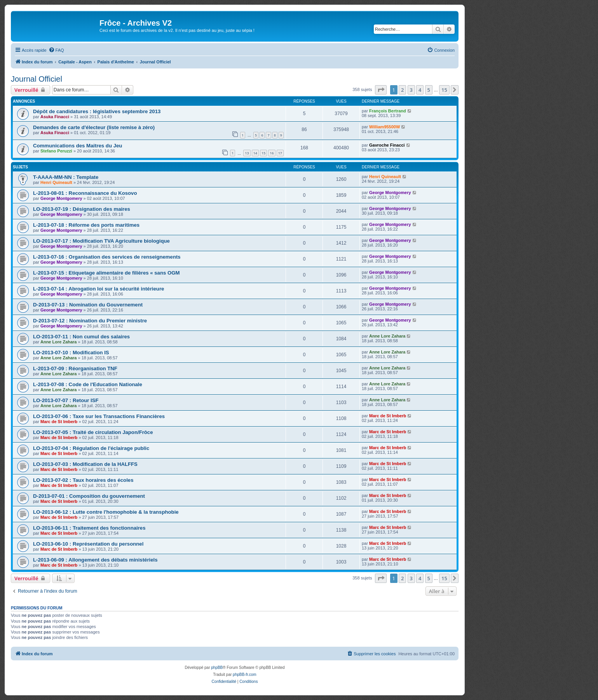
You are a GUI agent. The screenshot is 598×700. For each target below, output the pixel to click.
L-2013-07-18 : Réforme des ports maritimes (86, 225)
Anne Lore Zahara (59, 342)
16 (272, 153)
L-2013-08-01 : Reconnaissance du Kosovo (85, 193)
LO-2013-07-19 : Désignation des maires (82, 209)
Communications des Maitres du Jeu (78, 146)
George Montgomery (61, 198)
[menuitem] (56, 50)
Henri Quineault (56, 182)
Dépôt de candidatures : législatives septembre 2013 (97, 111)
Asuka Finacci (55, 117)
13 (247, 153)
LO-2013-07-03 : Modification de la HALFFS (85, 464)
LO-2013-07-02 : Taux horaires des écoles (83, 480)
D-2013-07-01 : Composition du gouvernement (89, 496)
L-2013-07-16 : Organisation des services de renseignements (107, 257)
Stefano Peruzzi (56, 151)
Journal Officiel (37, 79)
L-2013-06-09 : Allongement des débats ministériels (95, 560)
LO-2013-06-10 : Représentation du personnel (88, 544)
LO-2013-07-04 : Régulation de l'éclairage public (91, 448)
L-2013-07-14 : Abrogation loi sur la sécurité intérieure (99, 289)
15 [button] (444, 90)
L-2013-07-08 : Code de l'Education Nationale (88, 384)
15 (263, 153)
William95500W (384, 127)
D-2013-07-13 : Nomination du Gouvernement (88, 305)
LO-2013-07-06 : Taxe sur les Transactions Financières (99, 416)
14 (255, 153)
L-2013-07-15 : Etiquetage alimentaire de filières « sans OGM (106, 273)
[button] (381, 90)
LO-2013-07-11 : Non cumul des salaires (81, 337)
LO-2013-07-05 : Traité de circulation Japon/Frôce (93, 432)
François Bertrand (388, 111)
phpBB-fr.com (245, 675)
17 (280, 153)
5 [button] (429, 90)
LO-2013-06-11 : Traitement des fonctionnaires (89, 528)
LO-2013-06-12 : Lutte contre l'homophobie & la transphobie (106, 512)
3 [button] (411, 90)
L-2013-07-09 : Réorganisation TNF (75, 368)
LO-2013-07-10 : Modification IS (71, 353)
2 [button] (402, 90)
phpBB (217, 668)
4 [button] (420, 90)
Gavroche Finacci (387, 145)
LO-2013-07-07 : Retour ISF (66, 400)
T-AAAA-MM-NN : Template (66, 177)
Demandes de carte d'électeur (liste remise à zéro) (94, 127)
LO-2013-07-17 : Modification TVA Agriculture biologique (101, 241)
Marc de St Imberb (59, 422)
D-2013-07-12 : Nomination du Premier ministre (90, 321)
